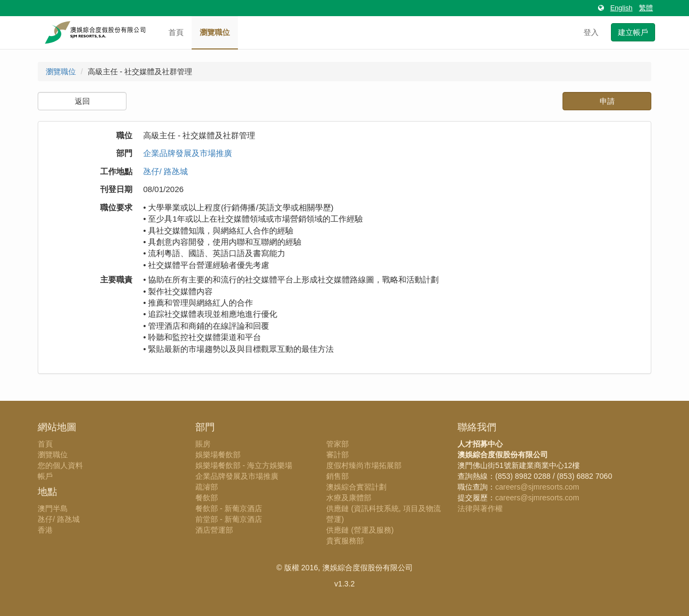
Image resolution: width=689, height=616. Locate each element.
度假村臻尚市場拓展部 (364, 465)
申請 (607, 101)
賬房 (203, 444)
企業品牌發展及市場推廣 (188, 153)
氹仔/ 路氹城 (166, 171)
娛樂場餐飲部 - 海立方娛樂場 (244, 465)
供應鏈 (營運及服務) (360, 530)
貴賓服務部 (345, 541)
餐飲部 (207, 498)
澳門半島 (53, 508)
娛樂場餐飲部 (218, 455)
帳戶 (45, 476)
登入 (591, 32)
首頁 (176, 32)
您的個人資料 (60, 465)
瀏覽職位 (215, 32)
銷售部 (338, 476)
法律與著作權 (480, 508)
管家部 (338, 444)
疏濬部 (207, 487)
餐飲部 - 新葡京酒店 (229, 508)
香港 (45, 530)
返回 (82, 101)
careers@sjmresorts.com (537, 487)
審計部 (338, 455)
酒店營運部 (214, 530)
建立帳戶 (633, 32)
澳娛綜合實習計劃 (356, 487)
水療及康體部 (349, 498)
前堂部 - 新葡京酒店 (229, 519)
